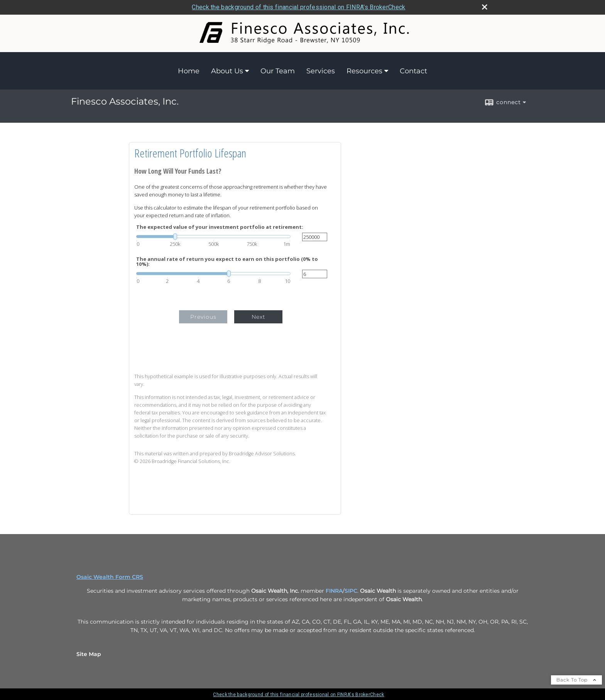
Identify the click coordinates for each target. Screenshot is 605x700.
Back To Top (576, 680)
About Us (227, 71)
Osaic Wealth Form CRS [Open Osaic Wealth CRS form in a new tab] (110, 577)
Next (259, 317)
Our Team (278, 71)
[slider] (213, 237)
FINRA (334, 591)
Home (189, 71)
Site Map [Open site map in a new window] (89, 654)
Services (321, 71)
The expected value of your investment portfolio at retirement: (220, 227)
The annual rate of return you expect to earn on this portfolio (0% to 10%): (227, 262)
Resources (364, 71)
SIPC (351, 591)
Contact (413, 71)
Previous (203, 317)
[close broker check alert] (485, 7)
